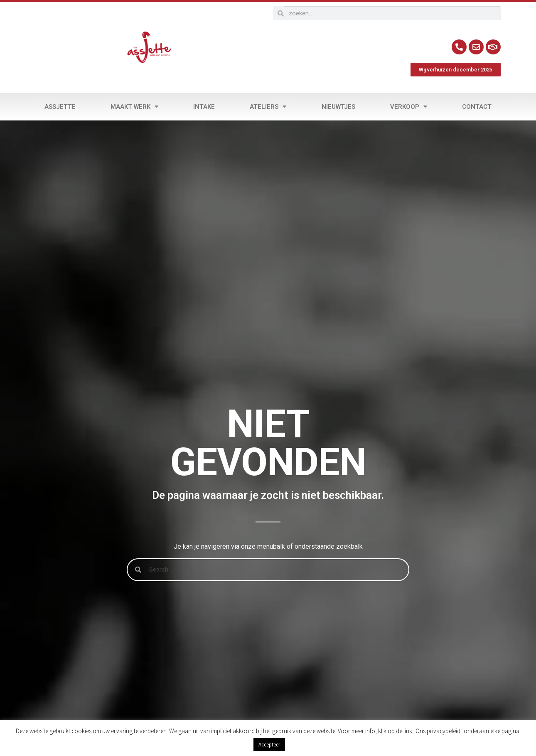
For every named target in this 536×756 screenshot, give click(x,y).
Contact (477, 107)
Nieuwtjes (338, 107)
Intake (204, 107)
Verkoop (409, 107)
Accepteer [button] (269, 745)
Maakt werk (134, 107)
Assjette (60, 107)
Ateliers (268, 107)
